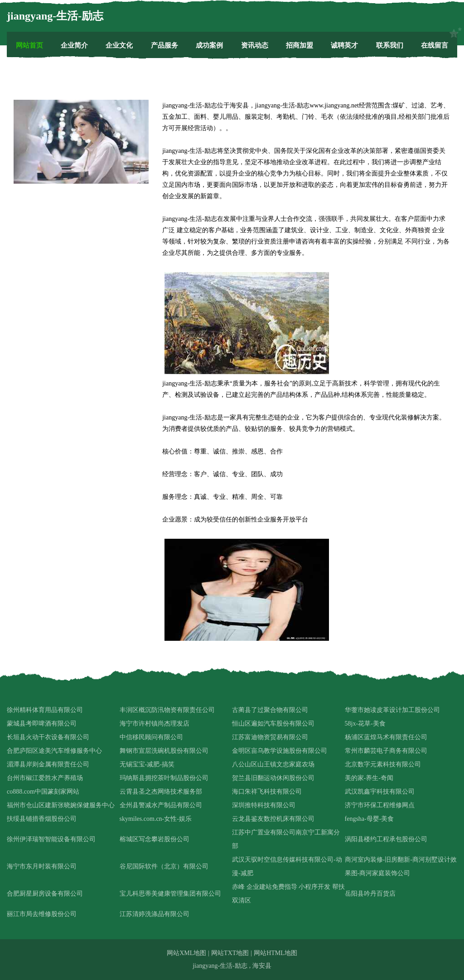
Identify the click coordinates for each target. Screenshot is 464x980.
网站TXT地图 (230, 953)
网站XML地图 (186, 953)
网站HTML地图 (275, 953)
